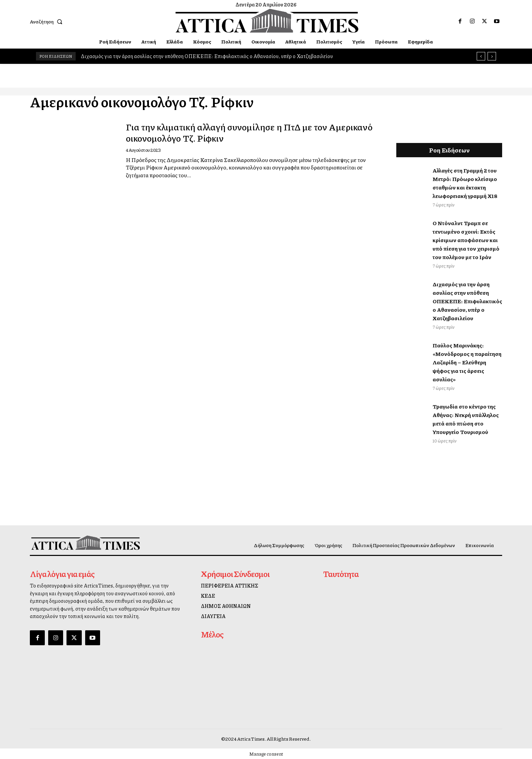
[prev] (481, 56)
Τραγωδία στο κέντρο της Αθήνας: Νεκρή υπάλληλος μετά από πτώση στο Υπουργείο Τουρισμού (466, 419)
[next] (492, 56)
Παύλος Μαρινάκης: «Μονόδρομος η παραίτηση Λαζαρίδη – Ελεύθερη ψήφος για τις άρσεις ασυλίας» (467, 362)
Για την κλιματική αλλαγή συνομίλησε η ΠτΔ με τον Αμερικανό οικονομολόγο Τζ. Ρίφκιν (238, 132)
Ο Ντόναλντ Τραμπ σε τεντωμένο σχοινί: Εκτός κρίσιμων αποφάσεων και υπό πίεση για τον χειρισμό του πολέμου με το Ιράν (466, 240)
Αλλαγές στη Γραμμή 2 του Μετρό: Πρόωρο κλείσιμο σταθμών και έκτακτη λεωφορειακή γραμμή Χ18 (465, 183)
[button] (47, 21)
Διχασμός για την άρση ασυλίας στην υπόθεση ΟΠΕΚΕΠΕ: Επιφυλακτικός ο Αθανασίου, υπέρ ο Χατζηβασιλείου (207, 56)
